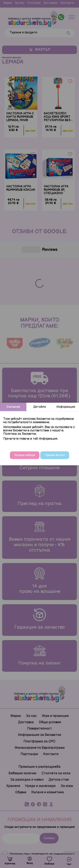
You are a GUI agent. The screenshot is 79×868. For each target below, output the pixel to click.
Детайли (40, 407)
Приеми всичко (55, 455)
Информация (66, 407)
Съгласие (13, 407)
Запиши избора (25, 455)
